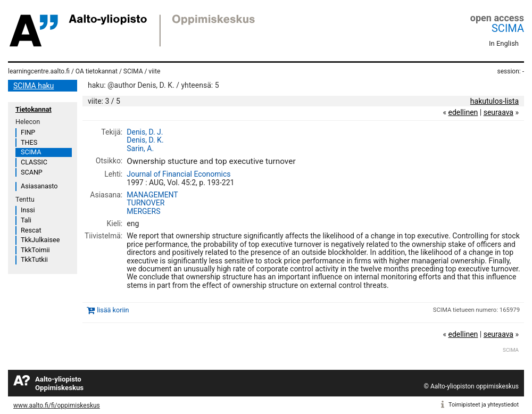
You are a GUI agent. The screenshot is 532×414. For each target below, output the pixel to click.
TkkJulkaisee (40, 240)
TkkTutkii (34, 259)
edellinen (463, 112)
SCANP (32, 172)
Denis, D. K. (145, 140)
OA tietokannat (97, 71)
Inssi (28, 210)
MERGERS (143, 211)
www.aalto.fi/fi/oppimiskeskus (57, 405)
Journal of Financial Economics (178, 174)
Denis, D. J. (145, 132)
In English (504, 43)
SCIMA (508, 28)
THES (29, 142)
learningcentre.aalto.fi (39, 71)
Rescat (31, 230)
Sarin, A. (140, 148)
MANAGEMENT (152, 195)
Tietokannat (34, 109)
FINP (28, 132)
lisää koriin (113, 310)
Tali (26, 220)
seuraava (498, 112)
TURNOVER (146, 203)
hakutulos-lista (494, 101)
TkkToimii (35, 250)
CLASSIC (34, 162)
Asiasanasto (39, 186)
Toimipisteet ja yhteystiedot (484, 405)
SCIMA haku (34, 86)
